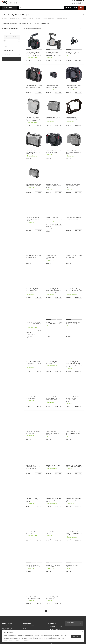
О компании (7, 626)
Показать (12, 59)
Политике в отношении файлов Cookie (18, 640)
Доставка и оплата (30, 626)
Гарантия (26, 628)
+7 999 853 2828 (79, 1)
